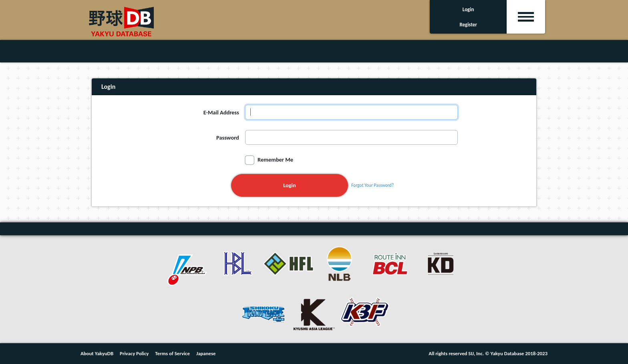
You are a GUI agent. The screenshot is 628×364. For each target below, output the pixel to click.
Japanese (206, 353)
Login (290, 185)
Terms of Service (172, 353)
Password (228, 138)
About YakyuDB (97, 353)
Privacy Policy (134, 353)
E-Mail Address (221, 112)
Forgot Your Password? (372, 185)
